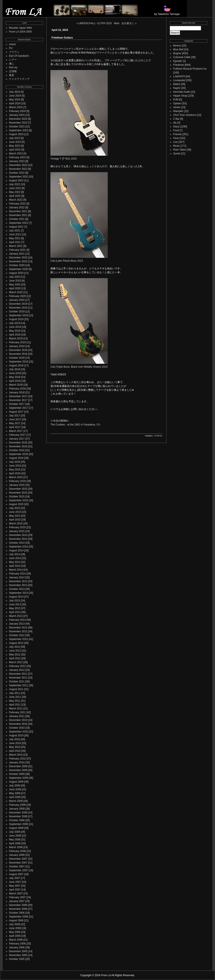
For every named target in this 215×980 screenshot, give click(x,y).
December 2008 (18, 813)
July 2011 (14, 693)
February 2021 (17, 250)
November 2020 (18, 261)
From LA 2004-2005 (20, 32)
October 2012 (17, 635)
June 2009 (15, 789)
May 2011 (15, 701)
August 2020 (16, 273)
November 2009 (18, 770)
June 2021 (15, 234)
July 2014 (14, 554)
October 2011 (17, 682)
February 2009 (17, 805)
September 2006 (19, 917)
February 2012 (17, 666)
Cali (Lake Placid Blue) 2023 (67, 261)
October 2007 (17, 867)
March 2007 (16, 893)
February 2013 (17, 620)
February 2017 (17, 435)
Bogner (177, 53)
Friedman (158, 436)
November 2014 (18, 539)
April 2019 (15, 335)
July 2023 (14, 138)
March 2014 (16, 570)
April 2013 (15, 612)
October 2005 (17, 959)
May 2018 (15, 377)
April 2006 (15, 936)
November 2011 (18, 678)
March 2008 (16, 847)
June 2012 (15, 651)
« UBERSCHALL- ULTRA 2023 (94, 23)
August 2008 (16, 828)
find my (13, 67)
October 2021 (17, 219)
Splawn (177, 103)
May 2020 (15, 285)
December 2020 (18, 258)
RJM (176, 100)
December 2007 (18, 859)
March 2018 (16, 385)
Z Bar (176, 119)
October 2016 (17, 450)
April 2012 (15, 658)
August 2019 (16, 319)
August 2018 (16, 365)
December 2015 (18, 489)
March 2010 (16, 755)
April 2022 (15, 196)
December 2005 (18, 951)
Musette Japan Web (20, 28)
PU (11, 48)
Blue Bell (178, 49)
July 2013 (14, 601)
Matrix (177, 84)
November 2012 (18, 631)
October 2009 (17, 774)
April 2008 (15, 843)
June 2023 (15, 142)
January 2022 (17, 207)
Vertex (177, 107)
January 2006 (17, 947)
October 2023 (17, 127)
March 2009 (16, 801)
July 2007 (14, 878)
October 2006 (17, 913)
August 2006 (16, 920)
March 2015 (16, 524)
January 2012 (17, 670)
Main (117, 23)
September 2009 (19, 778)
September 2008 (19, 824)
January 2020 (17, 300)
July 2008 (14, 832)
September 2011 (19, 685)
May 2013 (15, 608)
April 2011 (15, 705)
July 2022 (14, 184)
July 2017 (14, 416)
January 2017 (17, 439)
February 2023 (17, 157)
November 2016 (18, 446)
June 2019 (15, 327)
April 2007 (15, 890)
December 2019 (18, 304)
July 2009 (14, 786)
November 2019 (18, 308)
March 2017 (16, 431)
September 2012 (19, 639)
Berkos (177, 46)
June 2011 (15, 697)
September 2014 (19, 547)
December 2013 (18, 581)
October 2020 (17, 265)
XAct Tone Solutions (185, 115)
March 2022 (16, 200)
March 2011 (16, 709)
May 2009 (15, 793)
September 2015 (19, 500)
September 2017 (19, 408)
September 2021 (19, 223)
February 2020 (17, 296)
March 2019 (16, 339)
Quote (177, 154)
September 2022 (19, 177)
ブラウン (14, 52)
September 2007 (19, 870)
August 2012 (16, 643)
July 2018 (14, 369)
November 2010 (18, 724)
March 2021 (16, 246)
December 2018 (18, 350)
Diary (176, 127)
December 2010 (18, 720)
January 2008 (17, 855)
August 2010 (16, 735)
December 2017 (18, 396)
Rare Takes (180, 150)
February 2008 (17, 851)
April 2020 (15, 288)
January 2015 (17, 531)
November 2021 (18, 215)
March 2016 (16, 477)
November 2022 (18, 169)
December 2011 (18, 674)
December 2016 (18, 443)
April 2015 (15, 520)
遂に (12, 64)
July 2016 (14, 462)
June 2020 (15, 281)
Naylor (177, 88)
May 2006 (15, 932)
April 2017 (15, 427)
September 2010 (19, 732)
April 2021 (15, 242)
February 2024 (17, 111)
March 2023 (16, 154)
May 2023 (15, 146)
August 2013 (16, 597)
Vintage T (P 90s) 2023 (64, 159)
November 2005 (18, 955)
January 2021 (17, 254)
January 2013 (17, 624)
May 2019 (15, 331)
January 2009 (17, 809)
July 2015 (14, 508)
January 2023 (17, 161)
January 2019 (17, 346)
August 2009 (16, 782)
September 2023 (19, 130)
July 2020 (14, 277)
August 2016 (16, 458)
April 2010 (15, 751)
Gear (176, 138)
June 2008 (15, 836)
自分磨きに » (129, 23)
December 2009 (18, 766)
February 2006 (17, 944)
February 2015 (17, 527)
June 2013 (15, 604)
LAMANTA (179, 76)
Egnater (178, 61)
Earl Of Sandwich (19, 56)
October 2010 (17, 728)
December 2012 (18, 628)
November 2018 (18, 354)
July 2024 (14, 92)
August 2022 (16, 180)
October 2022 (17, 173)
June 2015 (15, 512)
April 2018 (15, 381)
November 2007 (18, 863)
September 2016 (19, 454)
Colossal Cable (182, 57)
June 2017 (15, 419)
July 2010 (14, 739)
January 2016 (17, 485)
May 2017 (15, 423)
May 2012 (15, 655)
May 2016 (15, 470)
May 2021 (15, 238)
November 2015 (18, 493)
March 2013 (16, 616)
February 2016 (17, 481)
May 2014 (15, 562)
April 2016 (15, 473)
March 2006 (16, 940)
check (12, 44)
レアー (13, 60)
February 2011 (17, 712)
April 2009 (15, 797)
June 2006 (15, 928)
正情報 (13, 71)
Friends (177, 134)
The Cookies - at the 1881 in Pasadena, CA (75, 425)
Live (176, 142)
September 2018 (19, 362)
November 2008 (18, 816)
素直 (12, 75)
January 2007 (17, 901)
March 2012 (16, 662)
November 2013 (18, 585)
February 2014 (17, 574)
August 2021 (16, 227)
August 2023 (16, 134)
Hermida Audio (182, 92)
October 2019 (17, 312)
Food (176, 130)
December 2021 (18, 211)
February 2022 (17, 204)
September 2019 (19, 315)
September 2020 (19, 269)
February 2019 (17, 342)
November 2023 (18, 123)
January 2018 (17, 392)
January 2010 (17, 762)
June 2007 (15, 882)
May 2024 (15, 100)
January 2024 (17, 115)
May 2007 (15, 886)
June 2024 (15, 96)
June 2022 (15, 188)
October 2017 (17, 404)
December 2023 (18, 119)
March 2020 (16, 292)
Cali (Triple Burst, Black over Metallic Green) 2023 (79, 367)
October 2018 (17, 358)
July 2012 (14, 647)
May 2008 (15, 840)
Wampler (178, 111)
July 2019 (14, 323)
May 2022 (15, 192)
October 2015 (17, 497)
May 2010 (15, 747)
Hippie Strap (180, 96)
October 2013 (17, 589)
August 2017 (16, 412)
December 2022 (18, 165)
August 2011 (16, 689)
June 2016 (15, 466)
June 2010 (15, 743)
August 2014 (16, 550)
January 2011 (17, 716)
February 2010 (17, 759)
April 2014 (15, 566)
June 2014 (15, 558)
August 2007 (16, 874)
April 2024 (15, 103)
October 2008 (17, 820)
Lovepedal (179, 80)
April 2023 (15, 150)
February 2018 (17, 389)
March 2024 (16, 107)
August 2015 (16, 504)
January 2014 (17, 577)
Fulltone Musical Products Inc (190, 69)
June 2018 (15, 373)
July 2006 (14, 924)
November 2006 (18, 909)
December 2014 (18, 535)
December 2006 (18, 905)
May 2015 (15, 516)
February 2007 (17, 897)
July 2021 (14, 231)
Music (176, 146)
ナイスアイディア (19, 79)
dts (175, 123)
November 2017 (18, 400)
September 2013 (19, 593)
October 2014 (17, 543)
